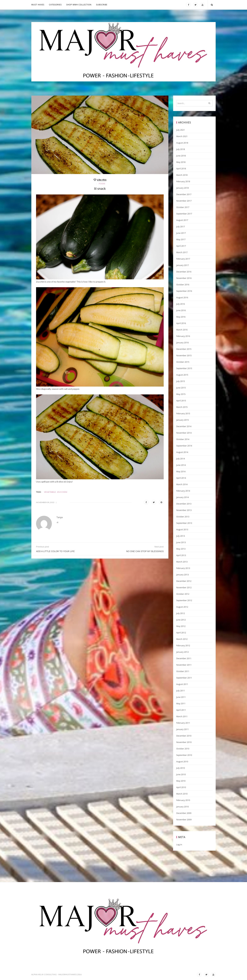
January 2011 (182, 729)
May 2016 (181, 317)
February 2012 (183, 645)
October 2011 (183, 671)
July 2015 (181, 381)
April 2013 (181, 555)
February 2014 (183, 491)
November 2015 (184, 355)
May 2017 (181, 239)
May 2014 (181, 471)
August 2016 (182, 297)
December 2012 (184, 581)
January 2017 (182, 265)
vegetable (50, 492)
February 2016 (183, 336)
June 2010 (181, 774)
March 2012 (182, 639)
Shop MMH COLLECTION (79, 5)
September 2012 (184, 600)
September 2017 (184, 214)
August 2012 (182, 607)
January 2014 (182, 497)
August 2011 (182, 684)
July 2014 (181, 459)
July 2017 (181, 227)
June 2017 (181, 233)
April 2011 (181, 710)
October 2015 (183, 362)
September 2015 (184, 368)
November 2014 (184, 433)
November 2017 (184, 201)
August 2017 (182, 220)
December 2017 (184, 194)
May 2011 (181, 703)
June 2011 (181, 697)
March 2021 (182, 136)
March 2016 (182, 330)
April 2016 (181, 323)
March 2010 (182, 794)
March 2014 (182, 484)
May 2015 (181, 394)
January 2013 (182, 575)
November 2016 (184, 278)
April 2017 (181, 246)
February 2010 (183, 800)
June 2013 (181, 542)
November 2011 (184, 665)
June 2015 (181, 388)
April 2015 (181, 401)
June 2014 (181, 465)
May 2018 (181, 162)
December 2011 (184, 658)
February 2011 (183, 723)
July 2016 (181, 304)
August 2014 (182, 452)
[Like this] (100, 180)
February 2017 (183, 259)
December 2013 (184, 504)
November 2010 (184, 742)
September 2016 (184, 291)
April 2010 (181, 787)
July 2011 (181, 691)
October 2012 (183, 594)
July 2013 (181, 536)
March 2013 (182, 562)
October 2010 (183, 749)
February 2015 (183, 413)
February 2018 (183, 181)
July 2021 (181, 130)
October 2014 (183, 439)
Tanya (60, 517)
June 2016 (181, 310)
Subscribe (102, 5)
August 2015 (182, 375)
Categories (55, 5)
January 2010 (182, 807)
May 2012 (181, 626)
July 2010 (181, 768)
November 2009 (184, 819)
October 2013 (183, 517)
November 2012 (184, 587)
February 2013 (183, 568)
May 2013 (181, 549)
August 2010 (182, 761)
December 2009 (184, 813)
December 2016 (184, 272)
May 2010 (181, 781)
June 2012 (181, 620)
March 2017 (182, 252)
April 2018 (181, 169)
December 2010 (184, 736)
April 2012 (181, 633)
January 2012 (182, 652)
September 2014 (184, 446)
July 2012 (181, 613)
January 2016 (182, 343)
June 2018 (181, 156)
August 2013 (182, 529)
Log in (179, 844)
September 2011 (184, 678)
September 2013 (184, 523)
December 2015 (184, 349)
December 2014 (184, 426)
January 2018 (182, 188)
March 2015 (182, 407)
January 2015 (182, 420)
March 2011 (182, 716)
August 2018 (182, 143)
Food (102, 184)
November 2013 (184, 510)
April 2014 (181, 478)
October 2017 (183, 207)
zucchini (62, 492)
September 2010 (184, 755)
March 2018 (182, 175)
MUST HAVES (38, 5)
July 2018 (181, 149)
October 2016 (183, 285)
